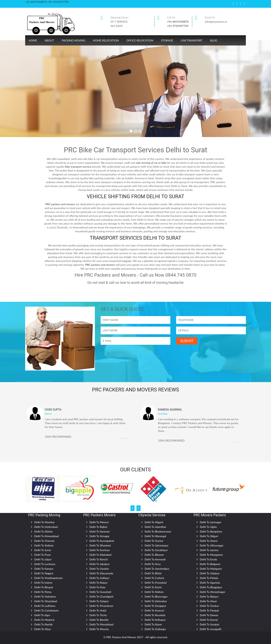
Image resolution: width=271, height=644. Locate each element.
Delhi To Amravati (155, 559)
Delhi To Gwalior (99, 569)
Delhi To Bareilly (99, 620)
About (49, 40)
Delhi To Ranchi (99, 559)
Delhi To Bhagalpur (211, 587)
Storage (167, 40)
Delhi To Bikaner (154, 555)
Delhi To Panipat (209, 610)
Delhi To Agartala (210, 583)
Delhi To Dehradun (156, 601)
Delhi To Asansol (154, 610)
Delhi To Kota (97, 587)
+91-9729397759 (178, 26)
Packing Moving (73, 40)
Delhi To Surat (43, 550)
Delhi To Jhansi (209, 541)
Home (33, 40)
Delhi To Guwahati (100, 592)
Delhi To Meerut (99, 522)
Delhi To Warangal (155, 536)
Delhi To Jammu (209, 550)
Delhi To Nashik (43, 624)
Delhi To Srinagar (99, 536)
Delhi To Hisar (43, 629)
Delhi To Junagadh (211, 629)
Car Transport (192, 40)
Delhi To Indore (43, 583)
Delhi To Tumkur (209, 606)
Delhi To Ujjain (208, 527)
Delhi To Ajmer (153, 624)
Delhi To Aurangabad (102, 541)
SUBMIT (187, 341)
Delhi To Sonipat (209, 624)
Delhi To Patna (43, 592)
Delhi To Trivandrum (101, 606)
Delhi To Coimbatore (46, 610)
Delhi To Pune (42, 555)
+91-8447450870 (178, 22)
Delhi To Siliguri (209, 536)
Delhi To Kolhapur (155, 620)
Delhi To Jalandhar (155, 527)
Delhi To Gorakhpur (156, 550)
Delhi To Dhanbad (100, 545)
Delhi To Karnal (209, 620)
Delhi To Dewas (209, 615)
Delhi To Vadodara (45, 596)
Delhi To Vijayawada (101, 573)
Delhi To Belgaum (210, 564)
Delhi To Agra (42, 615)
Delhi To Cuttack (154, 578)
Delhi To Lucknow (45, 564)
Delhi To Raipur (98, 583)
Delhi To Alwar (208, 601)
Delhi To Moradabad (101, 624)
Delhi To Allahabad (100, 555)
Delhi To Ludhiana (45, 606)
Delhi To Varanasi (100, 531)
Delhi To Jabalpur (100, 564)
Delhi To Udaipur (210, 573)
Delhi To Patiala (209, 578)
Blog (214, 40)
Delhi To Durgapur (155, 606)
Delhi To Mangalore (211, 555)
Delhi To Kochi (153, 587)
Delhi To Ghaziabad (46, 601)
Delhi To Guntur (154, 541)
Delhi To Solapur (99, 601)
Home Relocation (106, 40)
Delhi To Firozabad (156, 583)
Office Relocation (140, 40)
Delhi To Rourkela (155, 615)
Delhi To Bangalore (211, 531)
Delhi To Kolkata (44, 545)
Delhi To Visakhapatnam (48, 578)
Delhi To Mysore (99, 629)
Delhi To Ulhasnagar (212, 545)
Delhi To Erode (208, 559)
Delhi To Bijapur (209, 596)
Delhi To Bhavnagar (156, 596)
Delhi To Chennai (44, 541)
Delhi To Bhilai (153, 573)
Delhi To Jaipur (43, 559)
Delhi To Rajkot (98, 527)
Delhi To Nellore (154, 592)
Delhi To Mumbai (44, 522)
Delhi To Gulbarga (155, 629)
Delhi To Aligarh (154, 522)
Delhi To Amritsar (100, 550)
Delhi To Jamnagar (211, 522)
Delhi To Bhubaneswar (158, 531)
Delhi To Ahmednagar (212, 592)
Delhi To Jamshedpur (157, 569)
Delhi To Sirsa (153, 564)
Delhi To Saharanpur (157, 545)
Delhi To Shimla (43, 531)
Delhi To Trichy (98, 615)
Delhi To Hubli (98, 610)
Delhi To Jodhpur (99, 578)
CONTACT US (232, 53)
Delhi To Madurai (44, 620)
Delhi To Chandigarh (101, 596)
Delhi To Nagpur (44, 573)
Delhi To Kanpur (44, 569)
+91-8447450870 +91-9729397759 (47, 2)
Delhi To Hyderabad (46, 527)
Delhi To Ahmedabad (47, 536)
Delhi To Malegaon (211, 569)
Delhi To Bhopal (44, 587)
